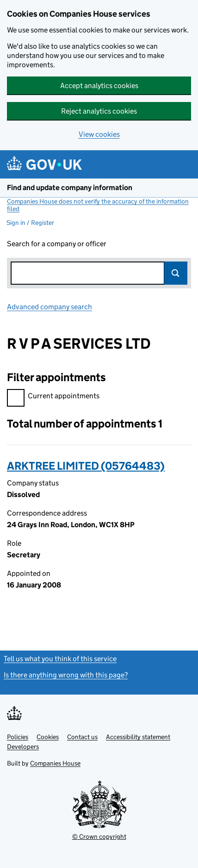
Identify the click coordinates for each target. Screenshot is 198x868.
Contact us (82, 737)
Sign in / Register (30, 223)
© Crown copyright (99, 836)
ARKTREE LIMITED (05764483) (86, 466)
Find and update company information (70, 188)
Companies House (55, 763)
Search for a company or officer (57, 244)
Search (176, 273)
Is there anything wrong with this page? (66, 675)
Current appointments (53, 397)
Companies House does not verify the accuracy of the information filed (98, 205)
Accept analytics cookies (99, 86)
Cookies (48, 737)
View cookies (99, 134)
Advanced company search (49, 307)
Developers (23, 747)
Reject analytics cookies (99, 111)
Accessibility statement (138, 737)
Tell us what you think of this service (60, 659)
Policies (18, 737)
